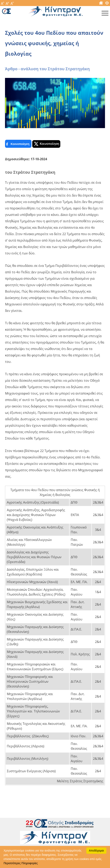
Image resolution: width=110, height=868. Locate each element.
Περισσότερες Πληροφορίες (21, 863)
